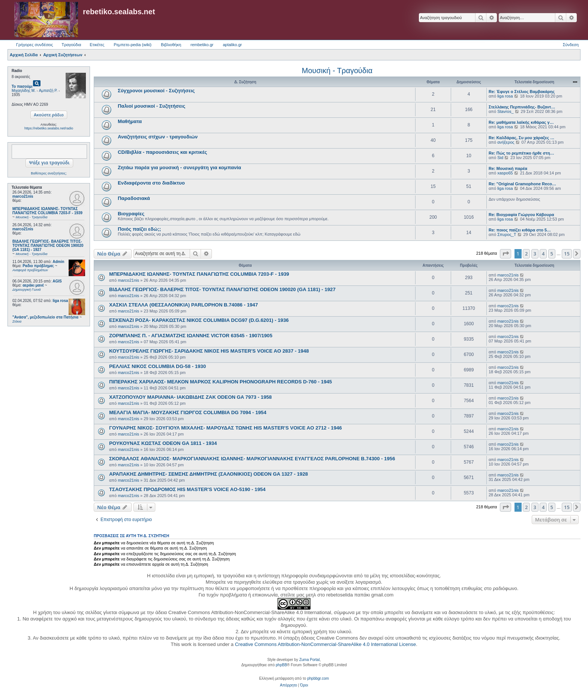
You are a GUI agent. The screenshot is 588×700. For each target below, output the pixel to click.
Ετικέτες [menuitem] (97, 45)
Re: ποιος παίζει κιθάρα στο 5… (520, 230)
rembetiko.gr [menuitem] (202, 45)
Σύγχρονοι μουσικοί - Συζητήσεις (156, 91)
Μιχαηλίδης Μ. (24, 91)
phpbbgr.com (318, 678)
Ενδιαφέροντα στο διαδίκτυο (151, 183)
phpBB (281, 665)
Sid (500, 158)
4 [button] (543, 254)
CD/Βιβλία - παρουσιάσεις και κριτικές (162, 152)
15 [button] (567, 254)
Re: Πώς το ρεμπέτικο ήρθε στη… (521, 153)
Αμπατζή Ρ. (48, 91)
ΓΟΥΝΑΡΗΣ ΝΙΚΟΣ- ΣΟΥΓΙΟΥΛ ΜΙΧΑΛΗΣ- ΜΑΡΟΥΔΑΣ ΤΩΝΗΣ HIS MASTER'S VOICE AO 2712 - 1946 (226, 428)
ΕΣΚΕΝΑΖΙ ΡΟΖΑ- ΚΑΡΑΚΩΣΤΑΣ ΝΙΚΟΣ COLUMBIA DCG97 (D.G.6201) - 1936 (199, 320)
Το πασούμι (22, 86)
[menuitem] (289, 685)
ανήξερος (506, 142)
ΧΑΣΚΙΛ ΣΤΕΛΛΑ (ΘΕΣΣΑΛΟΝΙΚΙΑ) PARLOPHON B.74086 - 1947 (184, 305)
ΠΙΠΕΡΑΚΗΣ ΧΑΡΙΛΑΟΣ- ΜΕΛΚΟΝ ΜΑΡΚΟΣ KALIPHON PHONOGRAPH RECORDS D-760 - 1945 (220, 382)
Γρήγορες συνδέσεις (34, 45)
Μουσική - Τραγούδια (337, 71)
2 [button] (526, 254)
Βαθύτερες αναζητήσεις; (49, 173)
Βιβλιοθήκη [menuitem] (171, 45)
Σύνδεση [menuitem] (571, 45)
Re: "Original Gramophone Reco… (522, 184)
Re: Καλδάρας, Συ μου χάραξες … (521, 138)
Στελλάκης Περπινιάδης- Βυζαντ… (522, 107)
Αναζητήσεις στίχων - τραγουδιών (158, 137)
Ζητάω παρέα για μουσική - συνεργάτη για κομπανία (179, 167)
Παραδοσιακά (134, 198)
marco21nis (23, 196)
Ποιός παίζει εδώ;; (139, 229)
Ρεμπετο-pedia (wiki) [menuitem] (133, 45)
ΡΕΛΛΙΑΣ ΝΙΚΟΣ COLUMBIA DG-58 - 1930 (157, 366)
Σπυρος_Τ (507, 234)
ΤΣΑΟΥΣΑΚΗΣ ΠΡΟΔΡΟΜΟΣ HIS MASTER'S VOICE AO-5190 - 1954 (187, 489)
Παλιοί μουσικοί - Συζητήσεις (151, 106)
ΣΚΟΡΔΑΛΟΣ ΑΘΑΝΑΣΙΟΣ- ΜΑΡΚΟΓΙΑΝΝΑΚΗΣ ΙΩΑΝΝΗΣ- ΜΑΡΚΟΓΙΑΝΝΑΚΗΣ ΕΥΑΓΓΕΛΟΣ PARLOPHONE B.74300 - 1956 (252, 459)
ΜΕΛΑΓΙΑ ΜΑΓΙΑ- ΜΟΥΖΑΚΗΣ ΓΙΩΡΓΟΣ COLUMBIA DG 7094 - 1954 (188, 412)
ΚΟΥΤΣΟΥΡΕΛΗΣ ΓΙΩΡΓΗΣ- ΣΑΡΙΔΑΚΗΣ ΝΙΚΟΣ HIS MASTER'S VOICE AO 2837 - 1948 (209, 351)
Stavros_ (505, 111)
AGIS (57, 281)
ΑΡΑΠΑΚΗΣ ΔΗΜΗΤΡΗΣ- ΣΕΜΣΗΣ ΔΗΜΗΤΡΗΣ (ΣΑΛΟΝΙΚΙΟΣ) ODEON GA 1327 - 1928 (208, 474)
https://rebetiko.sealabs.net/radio (49, 128)
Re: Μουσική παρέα (508, 168)
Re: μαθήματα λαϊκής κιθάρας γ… (521, 122)
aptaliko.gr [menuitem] (232, 45)
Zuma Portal (309, 660)
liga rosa (60, 301)
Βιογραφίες (131, 214)
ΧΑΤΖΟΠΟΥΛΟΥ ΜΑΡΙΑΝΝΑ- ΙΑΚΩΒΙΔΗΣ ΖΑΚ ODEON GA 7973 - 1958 (190, 397)
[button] (505, 254)
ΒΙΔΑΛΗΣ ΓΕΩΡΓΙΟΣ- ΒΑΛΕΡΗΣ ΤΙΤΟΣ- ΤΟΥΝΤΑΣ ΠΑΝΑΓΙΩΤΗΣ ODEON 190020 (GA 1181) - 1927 (222, 289)
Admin (58, 262)
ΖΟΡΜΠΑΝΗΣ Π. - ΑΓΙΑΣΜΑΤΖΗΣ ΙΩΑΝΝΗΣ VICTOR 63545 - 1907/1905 (191, 336)
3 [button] (535, 254)
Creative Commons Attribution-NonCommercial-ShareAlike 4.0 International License (325, 644)
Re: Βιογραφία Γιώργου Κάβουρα (521, 215)
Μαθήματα (130, 121)
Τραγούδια (71, 45)
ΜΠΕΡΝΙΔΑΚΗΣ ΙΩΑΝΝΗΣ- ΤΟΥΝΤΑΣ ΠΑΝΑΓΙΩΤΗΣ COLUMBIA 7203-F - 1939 (199, 274)
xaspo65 (505, 173)
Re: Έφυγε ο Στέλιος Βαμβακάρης (522, 92)
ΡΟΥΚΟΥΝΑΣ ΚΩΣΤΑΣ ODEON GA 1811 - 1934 (163, 443)
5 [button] (552, 254)
